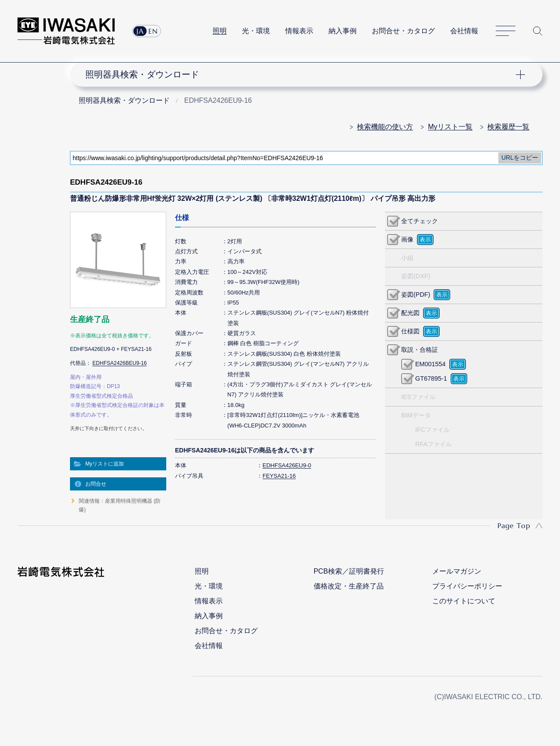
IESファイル (418, 397)
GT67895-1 (431, 378)
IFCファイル (432, 430)
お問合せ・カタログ (403, 31)
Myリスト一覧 (450, 127)
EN (153, 31)
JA (140, 31)
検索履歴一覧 (508, 127)
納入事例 (343, 31)
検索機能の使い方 (385, 127)
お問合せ (96, 484)
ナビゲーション (301, 74)
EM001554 (430, 364)
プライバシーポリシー (467, 586)
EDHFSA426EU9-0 (287, 465)
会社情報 (464, 31)
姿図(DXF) (416, 276)
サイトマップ (506, 31)
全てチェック (420, 221)
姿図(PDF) (416, 294)
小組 (407, 258)
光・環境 (256, 31)
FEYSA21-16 (279, 476)
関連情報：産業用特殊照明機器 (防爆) (120, 505)
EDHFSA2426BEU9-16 (119, 363)
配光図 (410, 313)
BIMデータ (416, 415)
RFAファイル (434, 444)
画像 (407, 239)
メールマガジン (457, 571)
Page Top (514, 525)
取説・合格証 (420, 350)
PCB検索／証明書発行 (349, 571)
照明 (220, 31)
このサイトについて (464, 601)
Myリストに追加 (105, 464)
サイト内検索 (538, 31)
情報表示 (299, 31)
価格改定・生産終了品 (349, 586)
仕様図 (410, 331)
